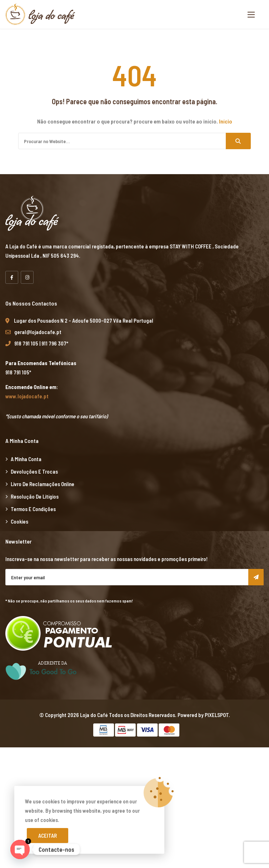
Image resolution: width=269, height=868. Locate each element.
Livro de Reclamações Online (43, 484)
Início (226, 121)
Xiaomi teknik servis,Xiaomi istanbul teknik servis (166, 845)
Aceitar (48, 836)
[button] (251, 14)
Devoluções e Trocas (34, 471)
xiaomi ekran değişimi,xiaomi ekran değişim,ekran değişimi (117, 752)
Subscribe (256, 577)
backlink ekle (15, 752)
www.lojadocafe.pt (27, 396)
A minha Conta (26, 459)
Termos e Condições (33, 509)
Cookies (19, 521)
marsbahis (42, 752)
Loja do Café (94, 715)
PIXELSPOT (217, 715)
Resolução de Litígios (35, 496)
